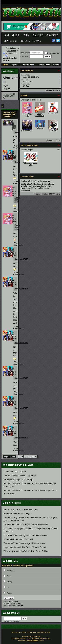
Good (9, 576)
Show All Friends (53, 140)
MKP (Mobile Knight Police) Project (19, 480)
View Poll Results (11, 602)
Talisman (40, 128)
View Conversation (19, 147)
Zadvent (53, 131)
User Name (25, 53)
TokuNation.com (12, 48)
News (16, 35)
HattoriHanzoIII (27, 188)
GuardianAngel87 (44, 186)
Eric (34, 186)
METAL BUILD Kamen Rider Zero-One (21, 510)
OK (8, 587)
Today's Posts (44, 65)
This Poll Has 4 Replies (13, 606)
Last (33, 457)
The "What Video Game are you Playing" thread (25, 543)
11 (25, 457)
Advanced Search (12, 621)
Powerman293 (27, 131)
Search (56, 65)
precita (46, 188)
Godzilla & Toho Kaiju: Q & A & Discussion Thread (26, 535)
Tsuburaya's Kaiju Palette (15, 472)
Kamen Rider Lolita (17, 199)
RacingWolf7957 (21, 259)
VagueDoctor (26, 190)
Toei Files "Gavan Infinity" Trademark (20, 476)
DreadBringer (26, 186)
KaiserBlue (19, 132)
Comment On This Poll (13, 604)
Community (28, 65)
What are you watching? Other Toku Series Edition (26, 551)
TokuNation (12, 51)
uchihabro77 (53, 113)
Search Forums (11, 613)
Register (15, 65)
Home (7, 35)
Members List (11, 53)
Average (10, 582)
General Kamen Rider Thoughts (18, 514)
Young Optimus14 (40, 115)
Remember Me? (52, 53)
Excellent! (11, 570)
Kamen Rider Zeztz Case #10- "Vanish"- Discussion (26, 524)
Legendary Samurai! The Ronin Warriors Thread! (25, 547)
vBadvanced (33, 640)
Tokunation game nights (30, 164)
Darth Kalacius (48, 184)
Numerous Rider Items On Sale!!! (18, 539)
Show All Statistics (52, 90)
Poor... (9, 593)
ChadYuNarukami (34, 184)
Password (24, 56)
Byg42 (23, 184)
